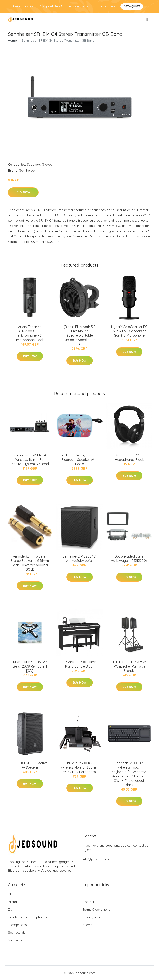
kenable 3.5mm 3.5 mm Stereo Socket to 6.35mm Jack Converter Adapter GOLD (30, 563)
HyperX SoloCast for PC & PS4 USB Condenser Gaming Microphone (129, 331)
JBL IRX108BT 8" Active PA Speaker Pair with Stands (129, 666)
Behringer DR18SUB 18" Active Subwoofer (80, 558)
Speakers (34, 164)
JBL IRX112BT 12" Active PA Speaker (30, 765)
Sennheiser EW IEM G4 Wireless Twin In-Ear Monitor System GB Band (30, 460)
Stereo (47, 164)
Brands (13, 902)
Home (12, 41)
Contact (88, 902)
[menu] (147, 19)
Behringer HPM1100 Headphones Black (129, 457)
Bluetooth (15, 894)
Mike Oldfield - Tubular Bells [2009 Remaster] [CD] (30, 666)
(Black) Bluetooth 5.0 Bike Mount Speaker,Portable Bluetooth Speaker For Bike (79, 335)
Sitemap (89, 925)
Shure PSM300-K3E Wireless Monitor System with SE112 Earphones (79, 767)
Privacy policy (93, 917)
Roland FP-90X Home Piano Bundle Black (80, 664)
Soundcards (17, 932)
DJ (10, 909)
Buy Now (23, 192)
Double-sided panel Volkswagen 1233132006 (129, 558)
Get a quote (132, 6)
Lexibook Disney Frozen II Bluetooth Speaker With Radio (79, 460)
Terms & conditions (96, 909)
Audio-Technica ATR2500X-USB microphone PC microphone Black (30, 333)
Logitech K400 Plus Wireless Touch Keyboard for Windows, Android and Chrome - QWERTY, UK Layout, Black (129, 774)
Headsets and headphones (28, 917)
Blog (86, 894)
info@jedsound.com (97, 859)
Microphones (17, 925)
